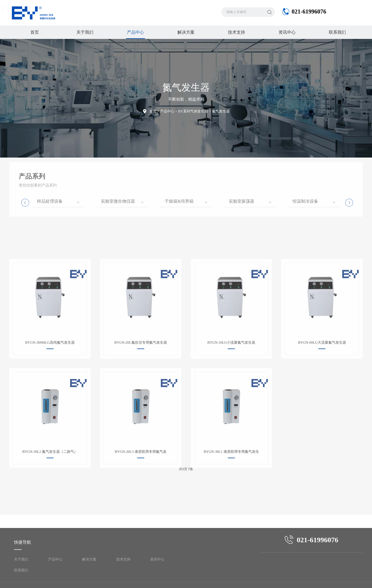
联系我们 (337, 32)
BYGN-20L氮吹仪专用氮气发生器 (141, 380)
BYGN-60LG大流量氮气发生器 (322, 380)
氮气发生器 (221, 111)
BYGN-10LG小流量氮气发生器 (231, 380)
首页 (35, 32)
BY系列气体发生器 (193, 111)
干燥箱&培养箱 (179, 181)
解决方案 (186, 32)
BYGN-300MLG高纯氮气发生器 (50, 380)
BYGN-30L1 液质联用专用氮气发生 (231, 489)
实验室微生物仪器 (118, 181)
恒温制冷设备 (305, 181)
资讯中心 (287, 32)
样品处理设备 (50, 181)
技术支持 (237, 32)
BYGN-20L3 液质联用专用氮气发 (141, 489)
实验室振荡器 (242, 181)
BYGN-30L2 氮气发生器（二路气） (50, 489)
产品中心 (135, 34)
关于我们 (85, 32)
